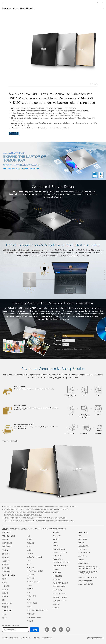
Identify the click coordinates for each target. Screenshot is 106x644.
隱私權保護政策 (47, 638)
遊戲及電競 (6, 568)
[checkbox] (94, 84)
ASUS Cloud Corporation (61, 562)
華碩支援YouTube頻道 (60, 597)
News (55, 542)
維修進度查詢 (57, 576)
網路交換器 (31, 578)
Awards (55, 546)
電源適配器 (31, 614)
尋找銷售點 (57, 604)
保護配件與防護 (32, 603)
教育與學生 (6, 565)
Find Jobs (56, 569)
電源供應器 (31, 543)
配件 (4, 600)
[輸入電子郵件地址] (16, 630)
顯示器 (4, 579)
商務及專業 (6, 557)
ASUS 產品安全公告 (59, 594)
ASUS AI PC (82, 549)
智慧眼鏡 (5, 607)
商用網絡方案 (31, 575)
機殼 (29, 536)
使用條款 (36, 638)
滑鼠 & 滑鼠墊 (32, 596)
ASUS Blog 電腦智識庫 (86, 584)
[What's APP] (61, 630)
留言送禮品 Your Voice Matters (88, 577)
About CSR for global (60, 552)
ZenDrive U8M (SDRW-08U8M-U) (18, 8)
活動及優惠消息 (83, 546)
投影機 (4, 582)
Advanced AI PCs (84, 553)
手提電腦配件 (7, 572)
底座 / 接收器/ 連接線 (34, 617)
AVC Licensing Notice (85, 581)
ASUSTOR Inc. (58, 559)
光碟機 (29, 550)
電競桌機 (5, 593)
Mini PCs (5, 597)
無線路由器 (31, 568)
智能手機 (5, 540)
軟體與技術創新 (7, 604)
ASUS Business (83, 563)
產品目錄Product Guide (61, 601)
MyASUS (56, 608)
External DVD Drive (34, 529)
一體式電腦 (6, 586)
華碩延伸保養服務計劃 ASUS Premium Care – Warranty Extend (89, 568)
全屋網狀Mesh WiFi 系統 (35, 571)
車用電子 (81, 560)
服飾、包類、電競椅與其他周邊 (37, 610)
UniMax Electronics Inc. (61, 566)
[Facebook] (47, 630)
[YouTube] (54, 630)
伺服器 (29, 585)
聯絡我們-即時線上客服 (60, 583)
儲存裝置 (30, 554)
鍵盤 (29, 593)
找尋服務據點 (57, 580)
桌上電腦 (5, 590)
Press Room (57, 556)
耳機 (29, 600)
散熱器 (29, 539)
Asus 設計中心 (83, 556)
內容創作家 (6, 561)
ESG (80, 536)
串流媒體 (30, 621)
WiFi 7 (29, 561)
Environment (83, 539)
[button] (3, 3)
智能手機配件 (7, 547)
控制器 (29, 607)
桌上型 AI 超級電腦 (33, 582)
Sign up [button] (34, 630)
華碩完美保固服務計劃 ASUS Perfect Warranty (88, 573)
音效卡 (29, 547)
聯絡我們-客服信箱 (59, 587)
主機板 (4, 614)
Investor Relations (59, 549)
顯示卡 (4, 618)
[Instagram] (68, 630)
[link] (53, 3)
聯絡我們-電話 (58, 590)
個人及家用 (6, 554)
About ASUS (57, 536)
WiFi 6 (29, 564)
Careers (56, 539)
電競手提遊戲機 (7, 543)
